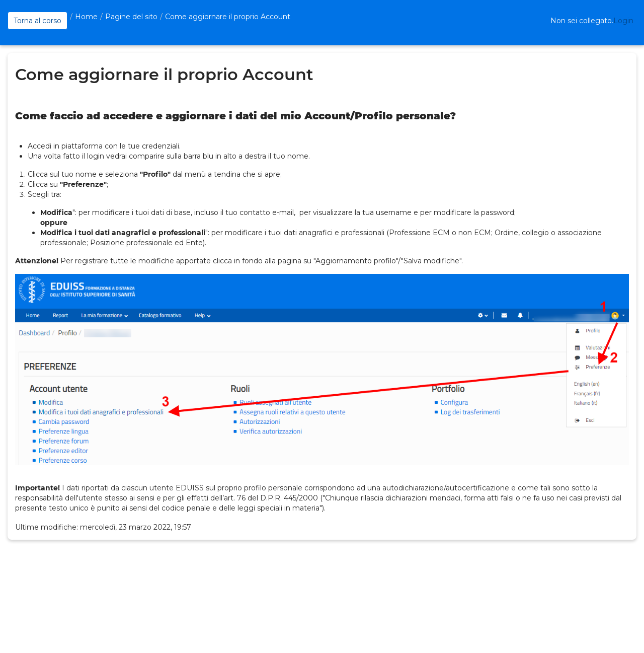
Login (623, 21)
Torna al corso (37, 21)
